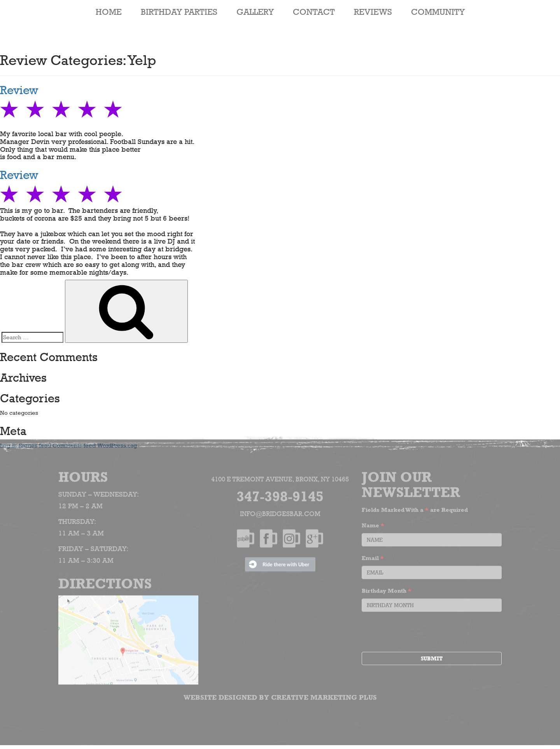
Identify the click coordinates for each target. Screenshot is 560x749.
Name (373, 524)
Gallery (255, 12)
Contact (314, 12)
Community (438, 12)
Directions (105, 582)
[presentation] (421, 631)
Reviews (373, 12)
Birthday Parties (179, 12)
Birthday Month (387, 589)
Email (373, 556)
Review (19, 90)
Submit (432, 657)
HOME (109, 12)
